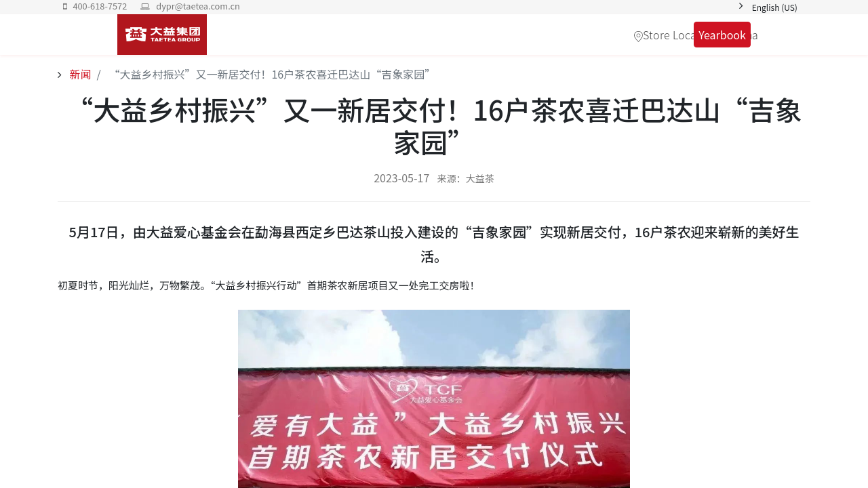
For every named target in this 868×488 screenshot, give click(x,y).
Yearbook (721, 35)
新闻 (79, 74)
